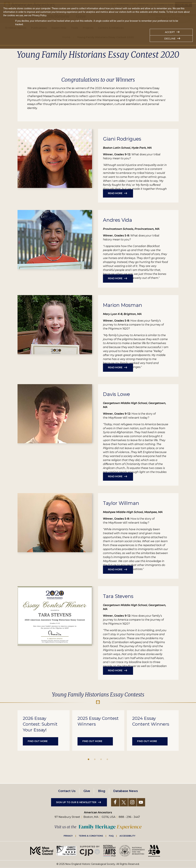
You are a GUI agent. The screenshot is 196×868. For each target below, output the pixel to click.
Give (87, 791)
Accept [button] (170, 32)
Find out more (38, 741)
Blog (102, 791)
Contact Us (67, 791)
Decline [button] (170, 39)
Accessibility (127, 836)
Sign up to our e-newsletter (76, 802)
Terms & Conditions (91, 836)
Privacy (68, 836)
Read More (115, 193)
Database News (126, 791)
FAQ (111, 836)
